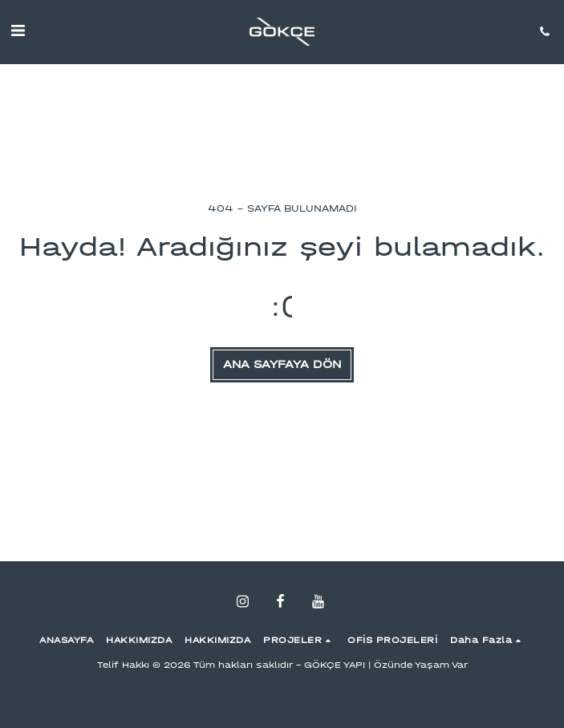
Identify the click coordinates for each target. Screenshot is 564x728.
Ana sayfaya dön (282, 364)
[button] (18, 31)
